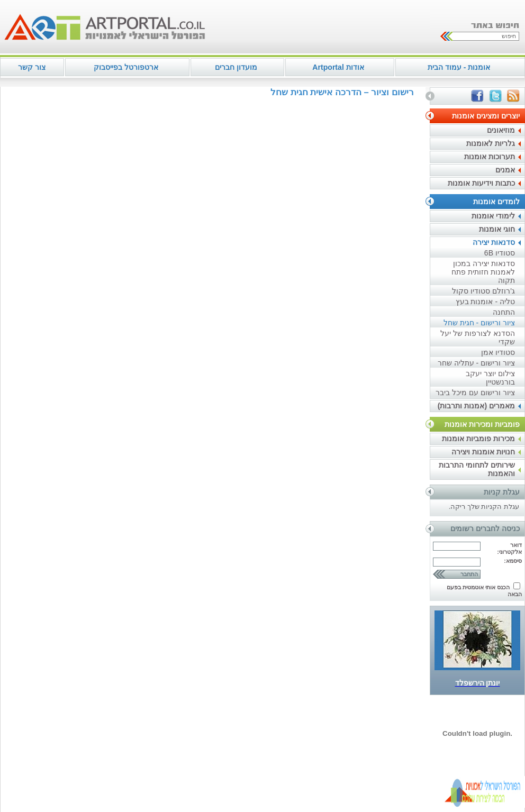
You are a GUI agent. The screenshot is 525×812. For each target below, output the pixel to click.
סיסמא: (513, 561)
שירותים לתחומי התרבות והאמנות (477, 469)
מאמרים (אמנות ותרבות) (476, 406)
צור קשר (32, 67)
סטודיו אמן (498, 352)
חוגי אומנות (497, 229)
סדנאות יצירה (494, 242)
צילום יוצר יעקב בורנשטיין (490, 378)
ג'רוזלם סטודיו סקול (483, 291)
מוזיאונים (501, 130)
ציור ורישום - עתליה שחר (476, 363)
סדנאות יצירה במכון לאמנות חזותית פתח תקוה (483, 272)
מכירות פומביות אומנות (478, 439)
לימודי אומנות (493, 216)
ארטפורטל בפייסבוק (126, 67)
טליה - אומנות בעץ (485, 302)
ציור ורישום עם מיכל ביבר (475, 393)
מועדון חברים (236, 67)
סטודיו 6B (500, 253)
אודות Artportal (338, 67)
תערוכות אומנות (490, 157)
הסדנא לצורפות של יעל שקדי (478, 337)
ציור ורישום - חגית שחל (479, 323)
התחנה (504, 312)
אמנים (505, 170)
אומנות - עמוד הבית (459, 67)
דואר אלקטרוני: (509, 548)
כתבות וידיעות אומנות (481, 183)
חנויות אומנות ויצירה (483, 452)
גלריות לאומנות (491, 143)
